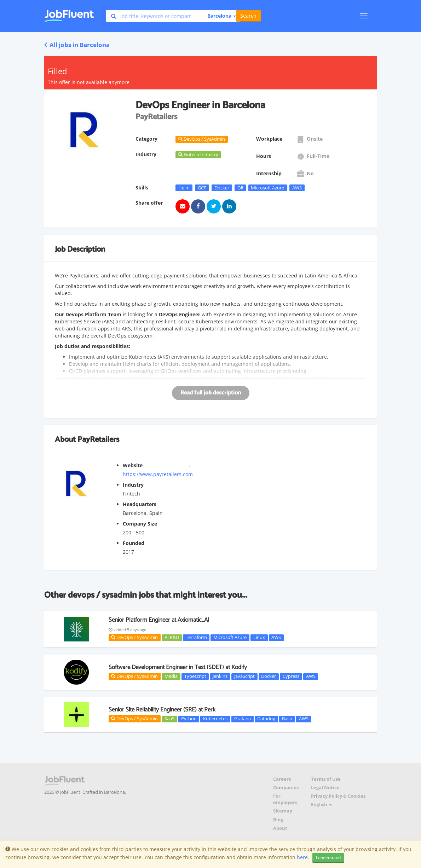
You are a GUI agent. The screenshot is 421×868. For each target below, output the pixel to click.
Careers (282, 779)
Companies (286, 788)
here (302, 857)
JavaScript (244, 676)
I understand (328, 858)
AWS (297, 188)
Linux (259, 638)
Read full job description (211, 393)
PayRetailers (98, 440)
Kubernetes (215, 719)
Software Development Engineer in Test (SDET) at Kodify (178, 667)
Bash (287, 719)
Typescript (195, 676)
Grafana (243, 719)
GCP (202, 188)
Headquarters (140, 504)
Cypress (291, 676)
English (321, 805)
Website (133, 465)
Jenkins (220, 676)
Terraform (196, 638)
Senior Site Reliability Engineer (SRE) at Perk (162, 710)
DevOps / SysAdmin (134, 637)
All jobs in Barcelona (77, 45)
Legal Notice (325, 788)
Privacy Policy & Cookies (338, 796)
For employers (285, 799)
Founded (134, 543)
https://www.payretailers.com (158, 474)
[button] (219, 16)
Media (171, 676)
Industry (133, 485)
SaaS (169, 719)
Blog (278, 820)
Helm (184, 188)
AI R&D (172, 638)
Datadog (266, 719)
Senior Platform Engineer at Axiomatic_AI (159, 620)
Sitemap (283, 811)
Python (189, 719)
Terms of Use (326, 779)
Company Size (140, 524)
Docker (222, 188)
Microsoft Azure (267, 188)
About (280, 828)
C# (240, 188)
